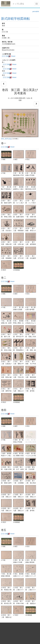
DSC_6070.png (6, 139)
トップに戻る (18, 4)
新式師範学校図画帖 (15, 19)
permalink (36, 11)
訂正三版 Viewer (9, 56)
